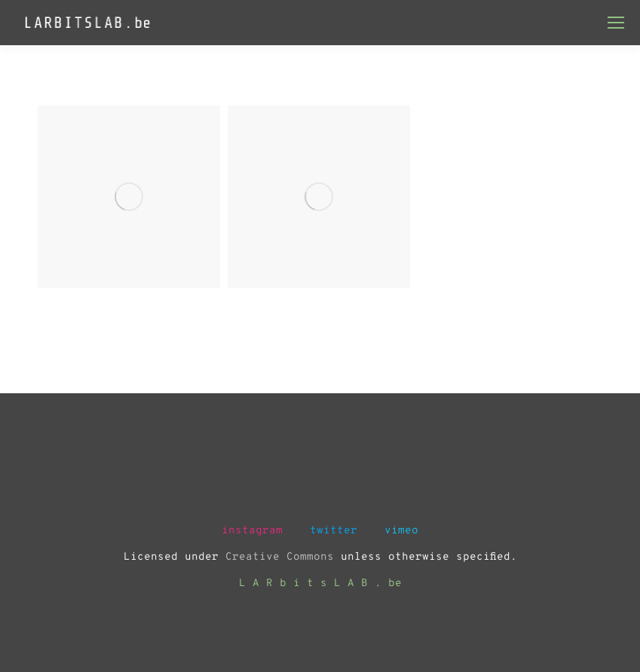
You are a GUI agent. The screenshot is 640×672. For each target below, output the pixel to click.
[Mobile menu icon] (616, 23)
